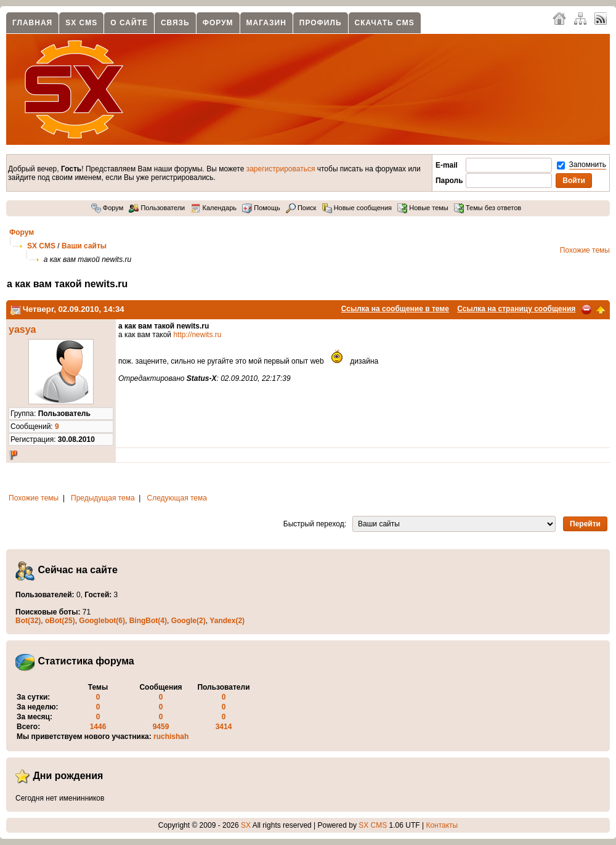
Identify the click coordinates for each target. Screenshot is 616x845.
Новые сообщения (357, 208)
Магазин (266, 23)
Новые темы (423, 208)
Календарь (213, 208)
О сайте (129, 23)
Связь (175, 23)
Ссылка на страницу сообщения (516, 309)
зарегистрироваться (281, 169)
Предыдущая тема (103, 498)
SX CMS (81, 23)
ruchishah (171, 737)
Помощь (261, 208)
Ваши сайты (84, 246)
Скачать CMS (385, 23)
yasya (22, 329)
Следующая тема (177, 498)
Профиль (321, 23)
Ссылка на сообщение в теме (395, 309)
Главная (32, 23)
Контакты (442, 825)
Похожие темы (585, 250)
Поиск (301, 208)
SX (246, 825)
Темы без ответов (488, 208)
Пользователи (157, 208)
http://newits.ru (197, 335)
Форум (218, 23)
